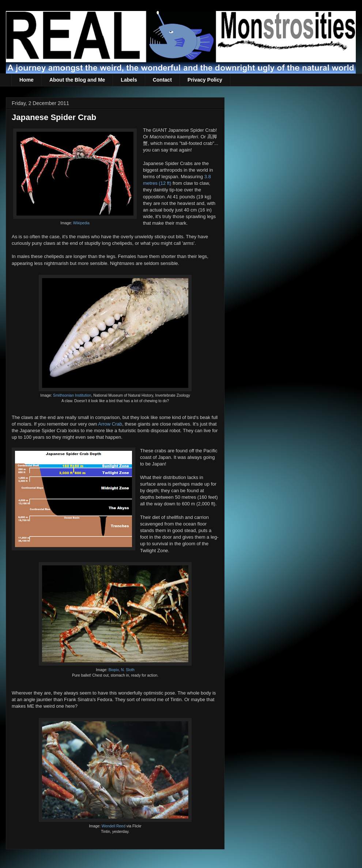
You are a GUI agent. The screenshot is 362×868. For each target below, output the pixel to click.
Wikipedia (81, 223)
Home (27, 80)
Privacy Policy (205, 80)
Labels (129, 80)
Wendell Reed (114, 826)
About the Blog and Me (77, 80)
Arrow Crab (110, 424)
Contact (162, 80)
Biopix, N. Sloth (122, 670)
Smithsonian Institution (72, 395)
